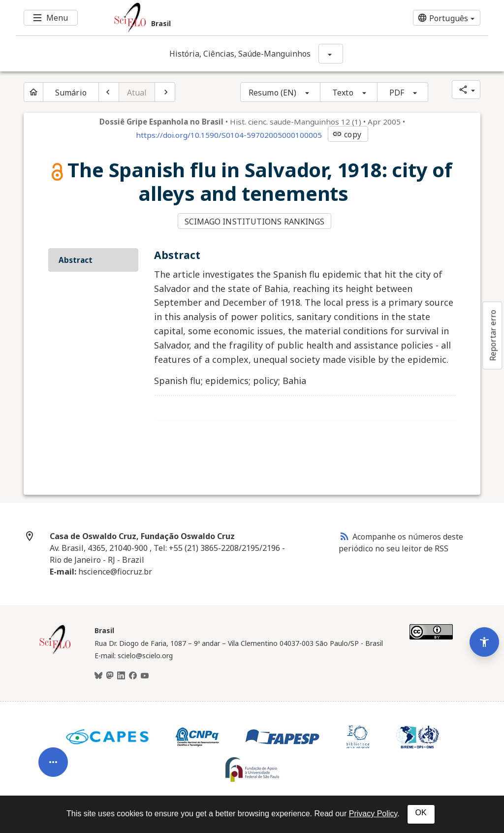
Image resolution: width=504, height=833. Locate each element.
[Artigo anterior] (109, 92)
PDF (397, 93)
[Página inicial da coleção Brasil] (55, 653)
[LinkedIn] (121, 676)
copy (346, 134)
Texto (343, 93)
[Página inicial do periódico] (33, 92)
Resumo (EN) (272, 93)
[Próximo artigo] (165, 92)
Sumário (71, 93)
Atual (137, 93)
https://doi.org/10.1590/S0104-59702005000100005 (229, 135)
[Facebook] (133, 676)
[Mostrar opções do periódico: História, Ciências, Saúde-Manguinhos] (331, 54)
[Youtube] (145, 676)
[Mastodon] (110, 676)
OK (421, 813)
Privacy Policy (373, 814)
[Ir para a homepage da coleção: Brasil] (213, 18)
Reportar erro (493, 335)
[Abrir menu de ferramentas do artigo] (53, 761)
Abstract (76, 260)
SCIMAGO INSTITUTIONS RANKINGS (255, 222)
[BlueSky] (98, 676)
